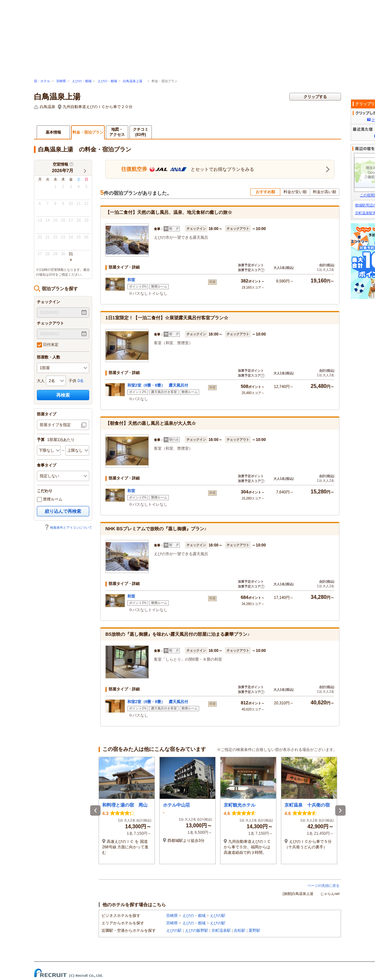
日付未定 (48, 345)
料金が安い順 (295, 192)
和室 (131, 280)
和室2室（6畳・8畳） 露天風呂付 (158, 385)
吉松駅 (240, 930)
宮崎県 (61, 81)
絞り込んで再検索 (63, 511)
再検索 (63, 395)
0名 (81, 381)
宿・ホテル (42, 81)
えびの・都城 (82, 81)
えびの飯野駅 (197, 930)
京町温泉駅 (221, 930)
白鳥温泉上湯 (134, 81)
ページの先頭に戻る (323, 886)
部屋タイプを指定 (55, 425)
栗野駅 (254, 930)
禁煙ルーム (50, 500)
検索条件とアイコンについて (68, 528)
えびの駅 (218, 916)
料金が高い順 (325, 192)
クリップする (315, 97)
